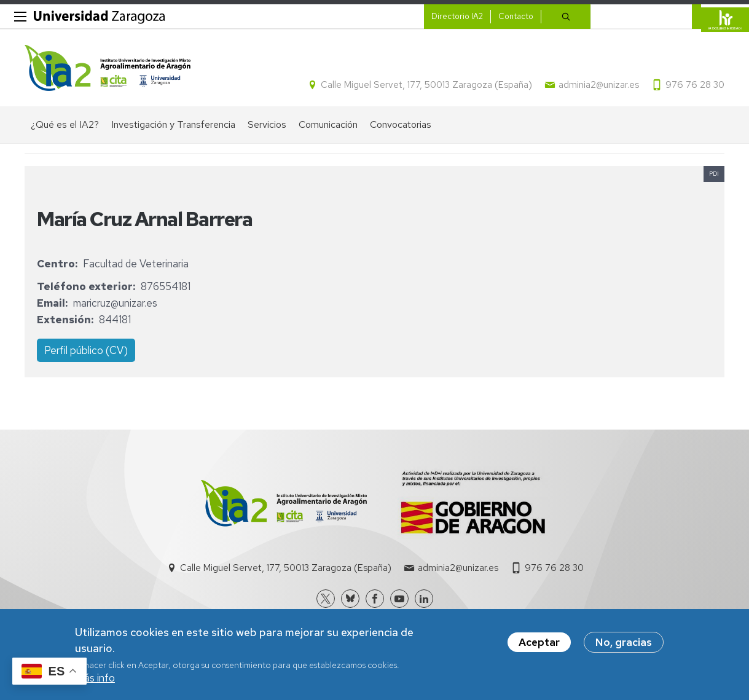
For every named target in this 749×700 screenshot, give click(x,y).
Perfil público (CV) (86, 350)
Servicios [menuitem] (267, 124)
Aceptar (539, 646)
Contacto (516, 16)
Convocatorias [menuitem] (401, 124)
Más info (95, 682)
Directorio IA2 (457, 16)
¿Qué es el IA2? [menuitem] (65, 124)
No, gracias (624, 646)
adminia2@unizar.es (599, 85)
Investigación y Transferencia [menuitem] (173, 124)
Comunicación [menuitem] (328, 124)
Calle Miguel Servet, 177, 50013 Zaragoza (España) (426, 85)
